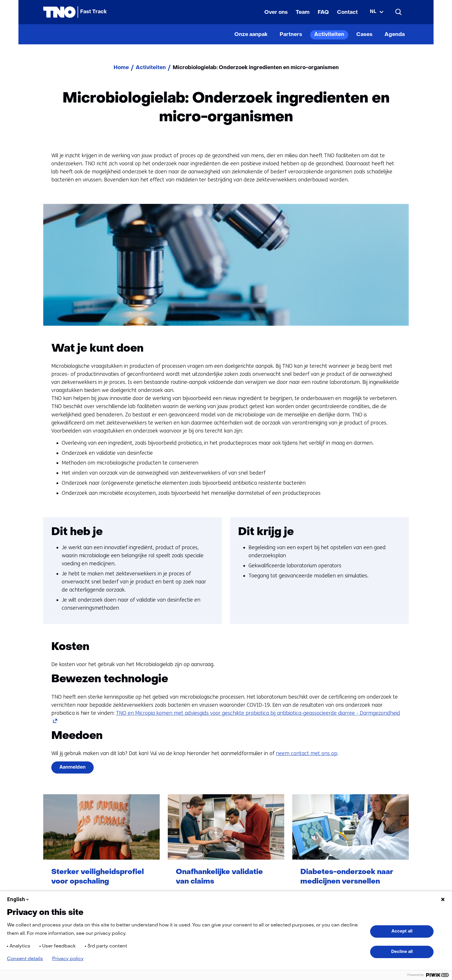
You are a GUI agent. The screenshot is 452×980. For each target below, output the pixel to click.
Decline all (402, 952)
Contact (347, 13)
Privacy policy (68, 959)
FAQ (323, 13)
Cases (364, 35)
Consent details (25, 959)
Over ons (276, 13)
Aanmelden (72, 767)
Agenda (395, 35)
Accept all (402, 931)
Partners (291, 35)
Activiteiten (329, 35)
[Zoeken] (399, 12)
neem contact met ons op (307, 753)
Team (303, 13)
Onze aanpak (251, 35)
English (18, 899)
